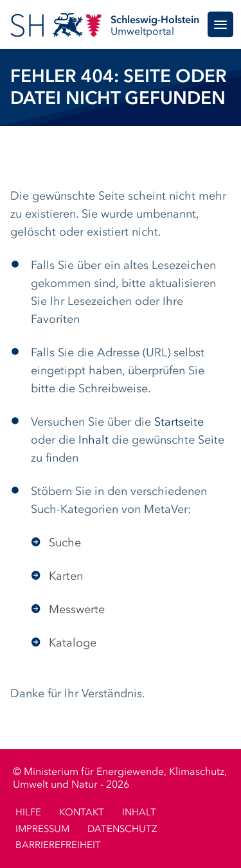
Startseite (179, 422)
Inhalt (94, 440)
